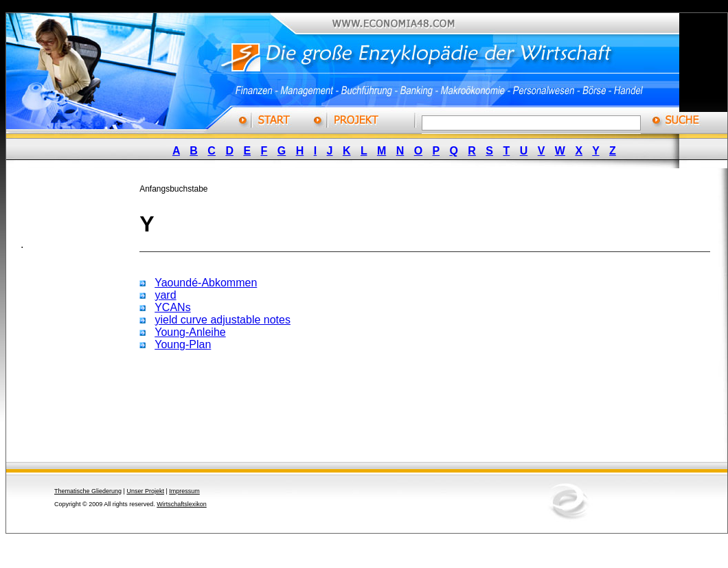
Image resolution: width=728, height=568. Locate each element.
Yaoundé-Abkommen (206, 283)
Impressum (184, 491)
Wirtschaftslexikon (182, 504)
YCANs (172, 307)
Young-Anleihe (190, 332)
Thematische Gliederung (88, 491)
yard (165, 295)
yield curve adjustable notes (222, 320)
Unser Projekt (145, 491)
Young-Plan (183, 344)
